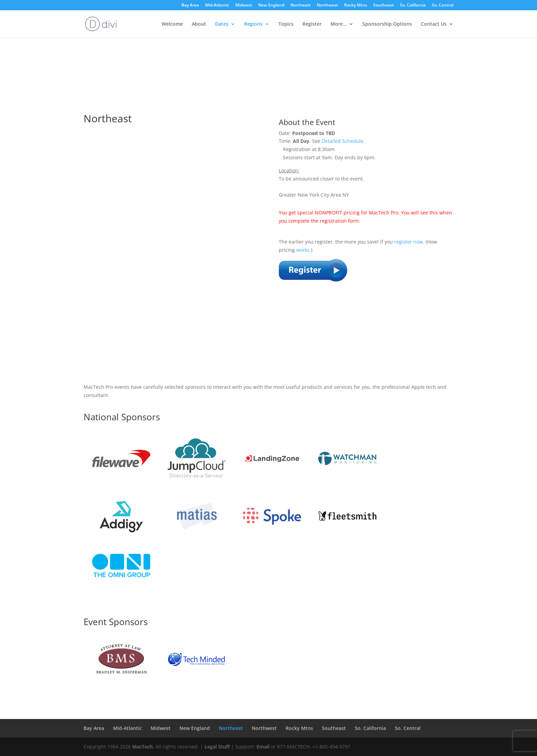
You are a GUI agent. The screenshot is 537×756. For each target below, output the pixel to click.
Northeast (301, 5)
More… (339, 24)
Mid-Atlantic (217, 5)
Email (263, 747)
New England (271, 5)
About (199, 24)
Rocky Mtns (356, 5)
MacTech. (143, 747)
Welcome (172, 24)
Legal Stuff (217, 747)
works (303, 250)
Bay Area (190, 5)
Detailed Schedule (342, 141)
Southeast (384, 5)
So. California (413, 5)
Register (312, 24)
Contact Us (434, 24)
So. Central (443, 5)
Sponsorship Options (387, 24)
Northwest (327, 5)
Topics (286, 24)
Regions (253, 24)
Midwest (244, 5)
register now (409, 242)
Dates (222, 24)
